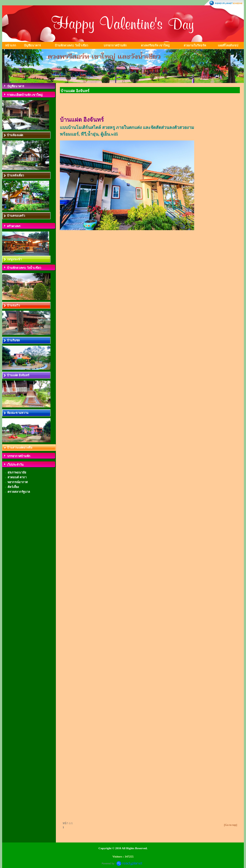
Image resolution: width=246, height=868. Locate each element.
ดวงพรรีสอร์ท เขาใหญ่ (155, 45)
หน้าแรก (11, 45)
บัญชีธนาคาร (32, 45)
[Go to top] (231, 825)
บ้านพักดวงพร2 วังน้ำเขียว (71, 45)
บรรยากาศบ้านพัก (115, 45)
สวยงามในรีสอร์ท (195, 45)
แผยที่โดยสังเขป (228, 45)
